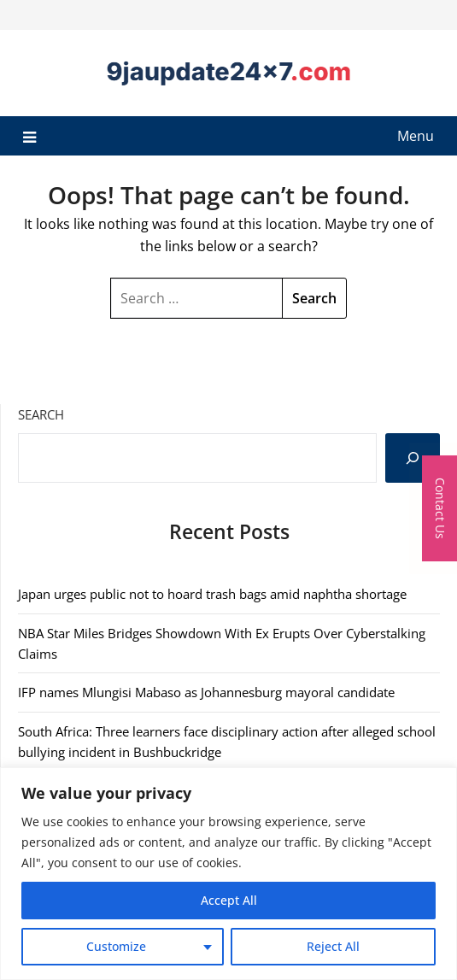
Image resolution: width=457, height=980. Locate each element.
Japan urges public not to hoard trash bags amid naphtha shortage (212, 594)
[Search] (413, 458)
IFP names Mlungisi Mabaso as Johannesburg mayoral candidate (206, 692)
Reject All (333, 946)
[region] (228, 874)
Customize (116, 946)
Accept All (229, 900)
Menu (416, 136)
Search (41, 414)
